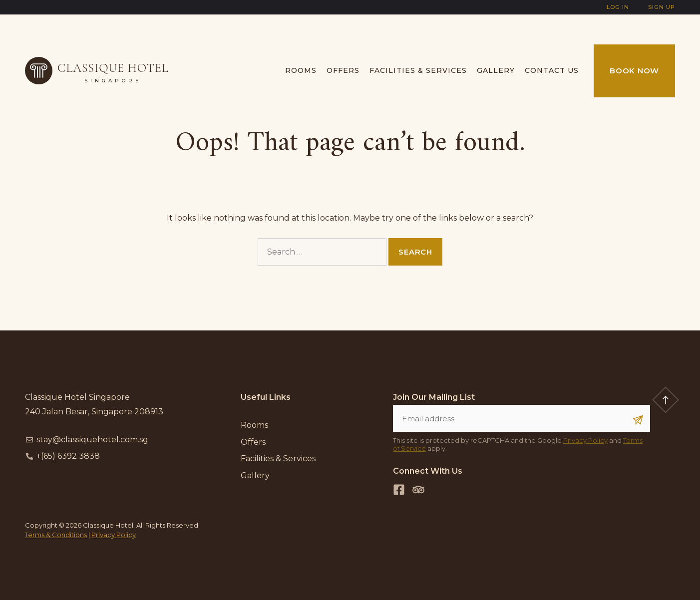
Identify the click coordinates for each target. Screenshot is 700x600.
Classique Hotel (113, 68)
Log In (618, 7)
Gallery (496, 70)
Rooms (301, 70)
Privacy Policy (585, 440)
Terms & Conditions (56, 535)
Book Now (634, 71)
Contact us (552, 70)
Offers (343, 70)
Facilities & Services (418, 70)
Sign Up (662, 7)
